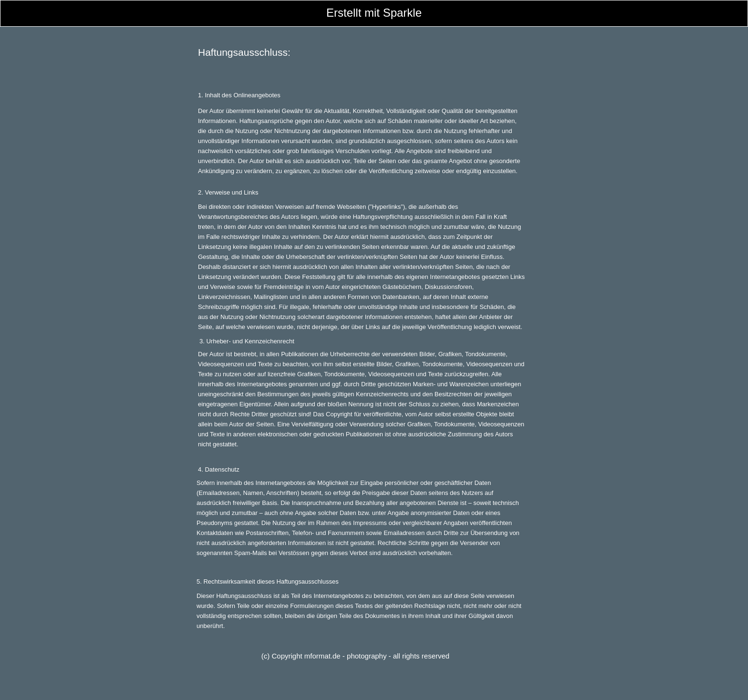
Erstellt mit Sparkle (374, 13)
